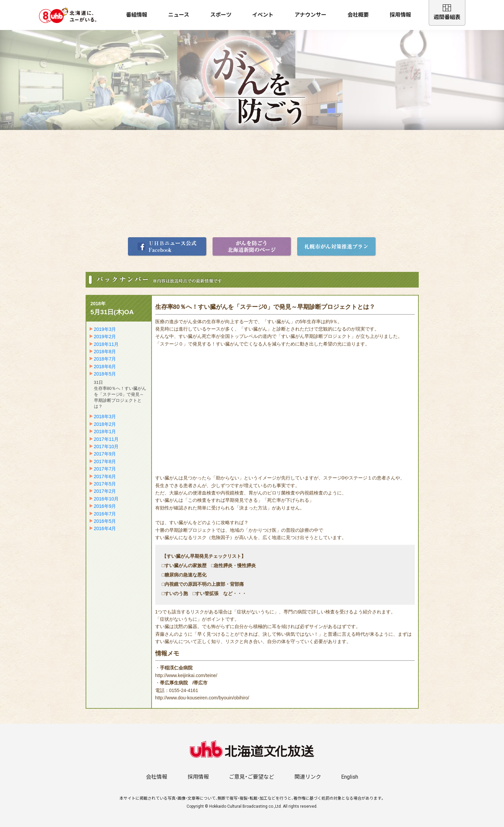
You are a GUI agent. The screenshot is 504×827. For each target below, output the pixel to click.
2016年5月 (105, 521)
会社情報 (157, 777)
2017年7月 (105, 469)
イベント (263, 15)
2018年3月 (105, 416)
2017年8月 (105, 461)
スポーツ (221, 15)
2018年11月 (106, 344)
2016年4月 (105, 528)
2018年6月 (105, 367)
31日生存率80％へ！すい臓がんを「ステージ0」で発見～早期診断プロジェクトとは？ (120, 395)
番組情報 (137, 15)
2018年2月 (105, 424)
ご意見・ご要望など (252, 777)
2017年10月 (106, 446)
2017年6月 (105, 476)
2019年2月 (105, 337)
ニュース (179, 15)
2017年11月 (106, 439)
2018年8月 (105, 352)
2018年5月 (105, 374)
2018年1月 (105, 431)
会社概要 (358, 15)
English (350, 777)
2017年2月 (105, 491)
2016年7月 (105, 514)
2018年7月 (105, 359)
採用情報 (400, 15)
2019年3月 (105, 329)
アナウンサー (310, 15)
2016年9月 (105, 506)
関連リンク (308, 777)
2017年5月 (105, 484)
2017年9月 (105, 454)
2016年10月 (106, 499)
